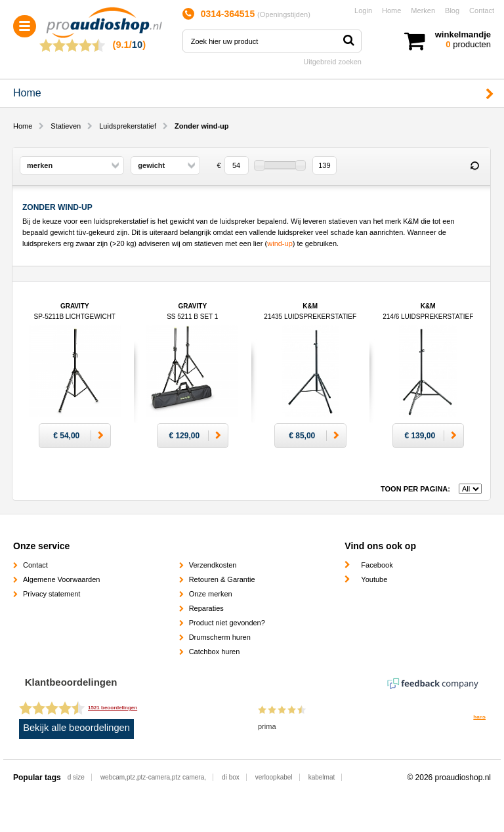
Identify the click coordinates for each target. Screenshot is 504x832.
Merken (423, 10)
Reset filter (474, 166)
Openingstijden (284, 14)
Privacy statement (52, 594)
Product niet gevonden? (227, 623)
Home (391, 10)
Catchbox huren (215, 652)
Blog (452, 10)
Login (363, 10)
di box (231, 777)
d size (76, 777)
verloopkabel (274, 777)
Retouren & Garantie (222, 579)
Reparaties (206, 608)
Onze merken (211, 594)
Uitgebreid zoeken (332, 62)
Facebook (377, 565)
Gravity (75, 317)
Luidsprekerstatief (128, 126)
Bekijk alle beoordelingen (76, 728)
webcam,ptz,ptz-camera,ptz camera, (153, 777)
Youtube (374, 579)
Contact (482, 10)
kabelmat (322, 777)
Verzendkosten (213, 565)
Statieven (66, 126)
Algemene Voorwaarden (61, 579)
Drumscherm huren (220, 637)
